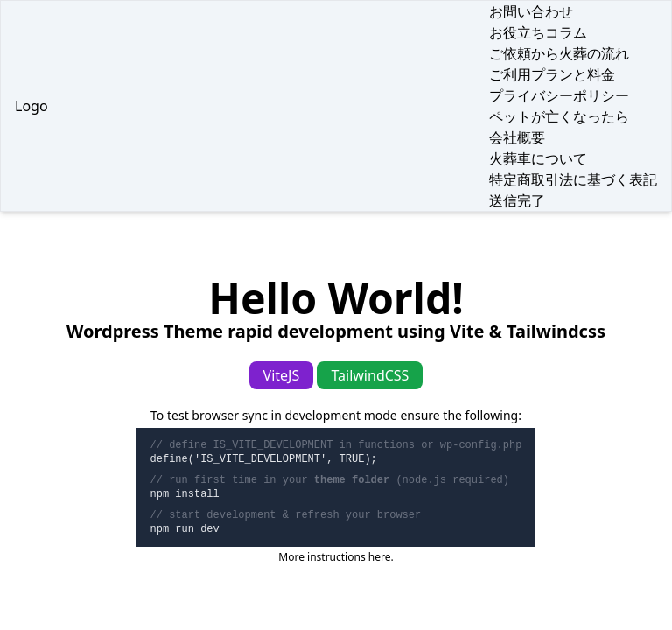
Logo (31, 106)
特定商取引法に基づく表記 (573, 179)
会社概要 (517, 137)
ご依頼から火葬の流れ (559, 53)
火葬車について (538, 158)
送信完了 (517, 200)
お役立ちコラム (538, 32)
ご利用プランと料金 (552, 74)
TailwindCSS (370, 375)
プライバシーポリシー (559, 95)
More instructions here (334, 557)
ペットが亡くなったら (559, 116)
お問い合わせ (531, 11)
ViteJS (282, 375)
